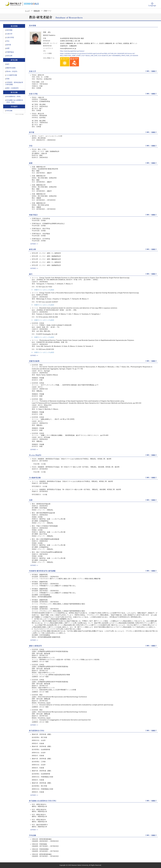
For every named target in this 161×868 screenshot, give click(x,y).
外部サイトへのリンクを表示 (43, 290)
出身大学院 (10, 37)
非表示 (153, 71)
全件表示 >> (34, 244)
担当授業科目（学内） (14, 96)
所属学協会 (10, 52)
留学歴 (9, 45)
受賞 (8, 79)
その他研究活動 (12, 75)
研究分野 (9, 56)
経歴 (8, 48)
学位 (8, 41)
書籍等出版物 (11, 68)
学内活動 (9, 111)
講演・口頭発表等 (12, 88)
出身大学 (9, 34)
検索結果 (37, 11)
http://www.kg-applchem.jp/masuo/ (73, 51)
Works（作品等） (12, 71)
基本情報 (9, 30)
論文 (8, 64)
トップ (27, 11)
